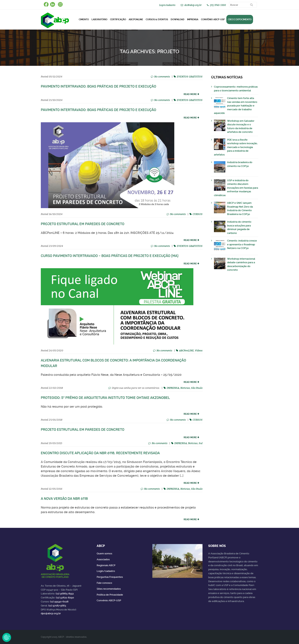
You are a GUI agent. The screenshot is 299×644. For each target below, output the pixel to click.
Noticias (185, 388)
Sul (201, 443)
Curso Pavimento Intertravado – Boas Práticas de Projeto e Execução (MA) (110, 256)
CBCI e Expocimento (240, 19)
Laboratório (99, 19)
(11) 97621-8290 (65, 598)
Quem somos (104, 553)
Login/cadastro (167, 5)
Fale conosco (104, 583)
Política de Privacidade (110, 595)
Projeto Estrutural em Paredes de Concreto (83, 224)
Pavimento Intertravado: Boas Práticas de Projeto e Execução (98, 86)
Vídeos (199, 350)
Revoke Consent (7, 637)
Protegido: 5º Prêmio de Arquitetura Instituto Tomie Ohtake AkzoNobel (105, 398)
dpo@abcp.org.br (51, 613)
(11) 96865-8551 (65, 594)
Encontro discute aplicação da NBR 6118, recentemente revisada (100, 453)
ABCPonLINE (136, 19)
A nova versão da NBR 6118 (64, 499)
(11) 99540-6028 (59, 602)
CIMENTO (84, 19)
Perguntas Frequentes (110, 577)
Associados (103, 559)
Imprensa (193, 19)
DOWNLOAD (178, 19)
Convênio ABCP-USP (213, 19)
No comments (162, 76)
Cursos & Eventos (157, 19)
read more (190, 94)
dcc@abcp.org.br (193, 5)
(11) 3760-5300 (218, 5)
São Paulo (197, 388)
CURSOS (198, 214)
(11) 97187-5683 (57, 606)
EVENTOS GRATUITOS (190, 76)
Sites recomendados (109, 589)
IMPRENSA (173, 388)
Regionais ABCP (106, 565)
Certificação (118, 19)
